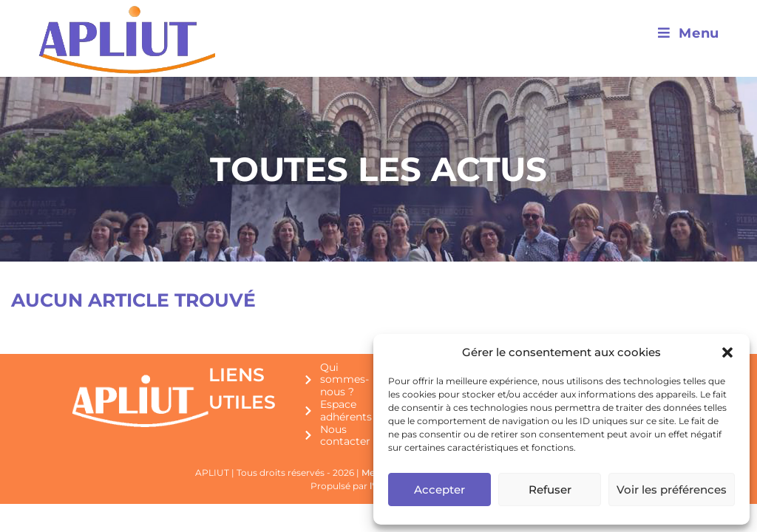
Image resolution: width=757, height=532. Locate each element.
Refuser (550, 490)
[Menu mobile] (689, 33)
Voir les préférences (672, 490)
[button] (727, 352)
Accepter (439, 490)
